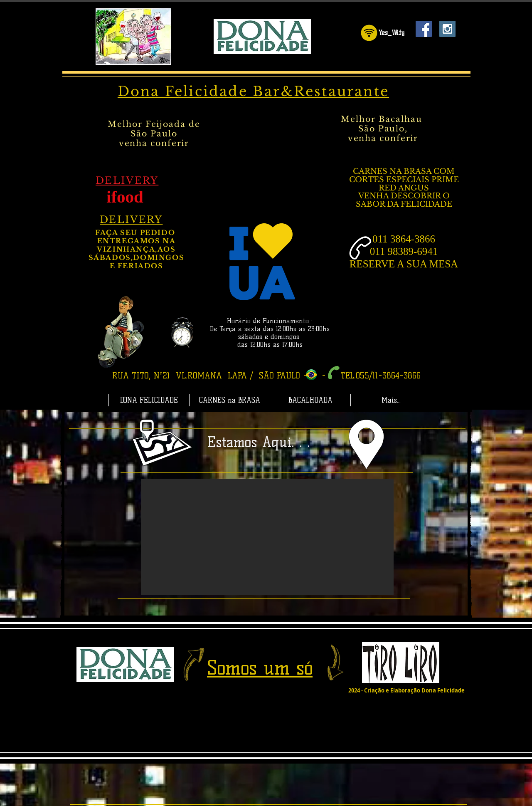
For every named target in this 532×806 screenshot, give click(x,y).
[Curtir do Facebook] (431, 51)
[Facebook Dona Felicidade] (424, 29)
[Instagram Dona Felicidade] (447, 29)
